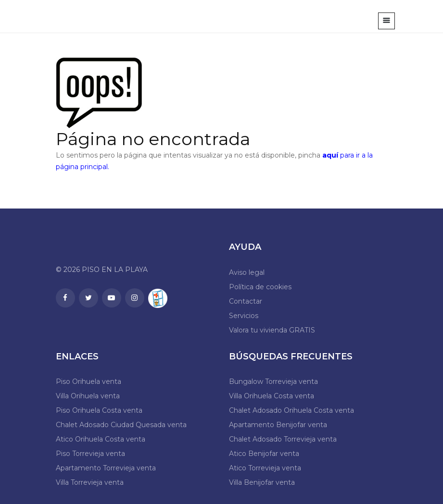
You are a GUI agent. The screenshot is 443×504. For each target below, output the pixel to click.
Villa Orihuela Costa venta (272, 396)
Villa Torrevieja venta (90, 482)
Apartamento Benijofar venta (278, 425)
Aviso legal (247, 272)
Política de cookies (260, 287)
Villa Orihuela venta (88, 396)
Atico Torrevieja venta (265, 468)
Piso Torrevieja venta (90, 454)
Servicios (244, 316)
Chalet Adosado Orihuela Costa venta (291, 410)
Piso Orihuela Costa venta (99, 410)
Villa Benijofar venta (262, 482)
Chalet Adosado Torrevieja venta (283, 439)
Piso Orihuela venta (89, 381)
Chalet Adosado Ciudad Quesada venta (121, 425)
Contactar (246, 301)
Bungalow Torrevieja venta (273, 381)
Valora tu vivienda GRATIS (272, 330)
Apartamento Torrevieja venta (106, 468)
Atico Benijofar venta (264, 454)
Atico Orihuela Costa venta (101, 439)
